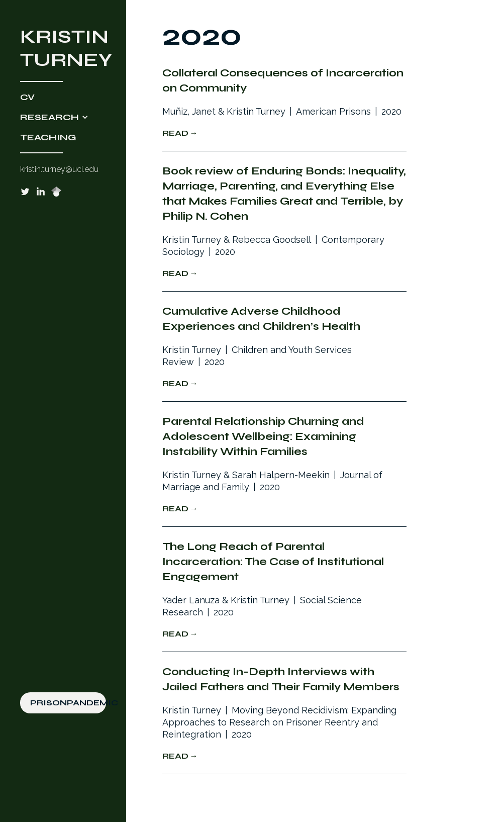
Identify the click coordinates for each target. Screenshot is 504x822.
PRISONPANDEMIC (68, 703)
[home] (63, 48)
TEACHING (48, 137)
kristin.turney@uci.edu (59, 169)
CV (27, 97)
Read (175, 133)
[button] (63, 117)
